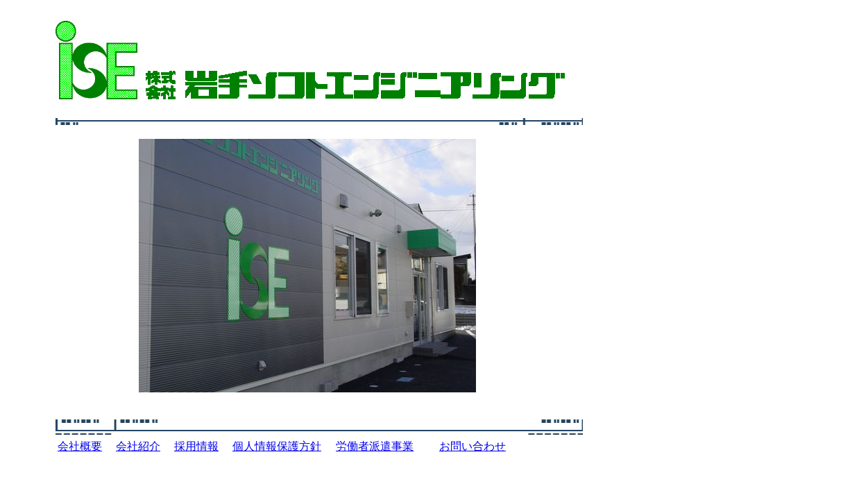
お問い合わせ (473, 446)
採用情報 (196, 446)
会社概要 (80, 446)
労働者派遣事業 (375, 446)
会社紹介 (138, 446)
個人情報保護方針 (277, 446)
